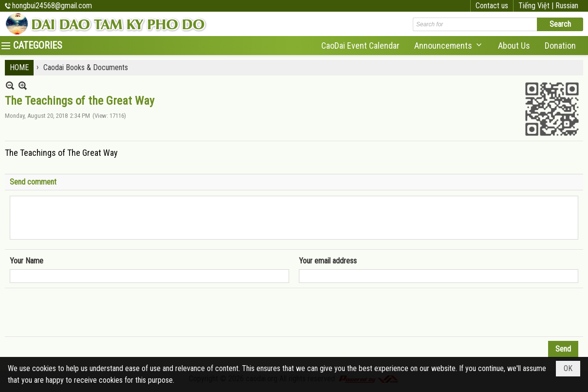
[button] (449, 46)
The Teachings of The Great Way (61, 153)
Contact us (492, 6)
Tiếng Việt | (537, 6)
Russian (567, 6)
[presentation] (84, 313)
